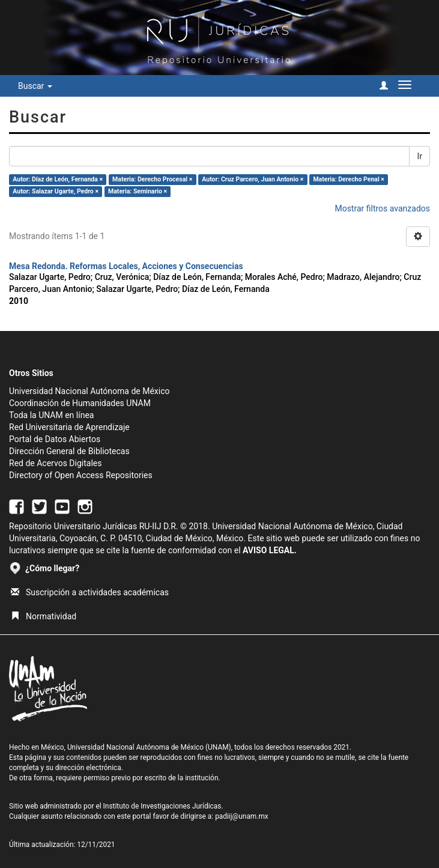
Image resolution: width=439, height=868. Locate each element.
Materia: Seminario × (138, 191)
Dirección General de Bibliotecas (69, 451)
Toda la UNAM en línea (51, 415)
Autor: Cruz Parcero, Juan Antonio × (253, 179)
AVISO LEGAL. (270, 550)
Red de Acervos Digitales (55, 463)
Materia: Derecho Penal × (348, 179)
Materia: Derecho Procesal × (152, 179)
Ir (419, 156)
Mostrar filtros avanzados (382, 208)
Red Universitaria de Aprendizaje (69, 427)
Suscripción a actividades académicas (90, 592)
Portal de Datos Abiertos (55, 439)
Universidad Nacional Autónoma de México (89, 391)
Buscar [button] (35, 86)
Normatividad (44, 616)
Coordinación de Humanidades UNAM (80, 403)
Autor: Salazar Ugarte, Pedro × (56, 191)
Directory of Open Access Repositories (81, 475)
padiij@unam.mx (242, 816)
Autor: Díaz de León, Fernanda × (58, 179)
